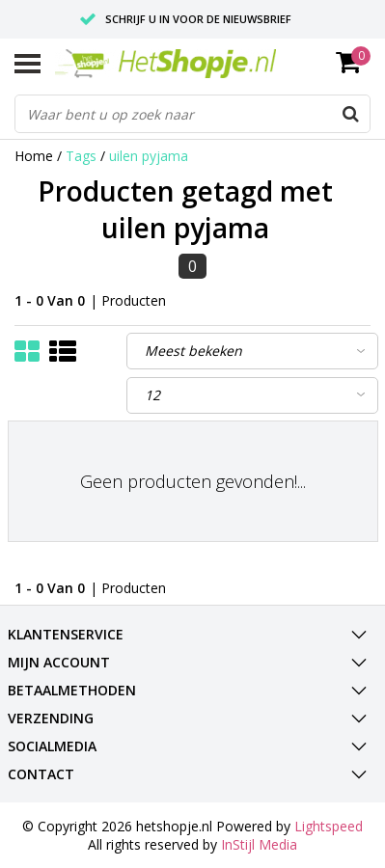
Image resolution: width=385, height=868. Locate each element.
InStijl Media (259, 844)
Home (34, 156)
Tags (81, 156)
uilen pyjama (149, 156)
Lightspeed (329, 826)
